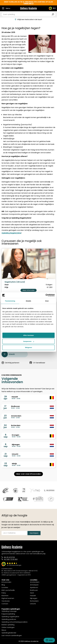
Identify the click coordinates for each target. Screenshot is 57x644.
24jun (5, 426)
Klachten (5, 596)
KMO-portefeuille (8, 590)
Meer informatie (29, 290)
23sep (6, 464)
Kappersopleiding (8, 614)
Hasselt (33, 596)
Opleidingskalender (9, 633)
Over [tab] (47, 301)
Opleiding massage (9, 611)
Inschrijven (34, 533)
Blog (3, 585)
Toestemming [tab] (10, 301)
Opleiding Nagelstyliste (11, 233)
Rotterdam (34, 601)
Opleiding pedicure (9, 619)
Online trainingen (8, 627)
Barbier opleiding (8, 625)
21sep (6, 455)
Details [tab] (28, 301)
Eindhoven (34, 590)
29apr (5, 398)
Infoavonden (6, 582)
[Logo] (28, 8)
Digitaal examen (8, 598)
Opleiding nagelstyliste (10, 617)
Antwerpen (34, 585)
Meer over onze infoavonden (28, 474)
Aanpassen (29, 341)
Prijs (6, 287)
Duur (7, 285)
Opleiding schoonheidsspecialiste (15, 622)
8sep (6, 436)
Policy (4, 593)
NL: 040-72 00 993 (11, 559)
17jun (5, 407)
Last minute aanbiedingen (12, 635)
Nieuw (4, 630)
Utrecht (8, 354)
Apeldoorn (34, 587)
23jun (5, 417)
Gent (32, 593)
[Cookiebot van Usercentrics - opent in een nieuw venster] (46, 295)
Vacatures (6, 601)
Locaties (5, 587)
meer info (29, 3)
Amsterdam (35, 582)
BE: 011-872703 (9, 557)
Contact (5, 604)
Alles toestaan (28, 335)
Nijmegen (34, 598)
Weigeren (28, 347)
